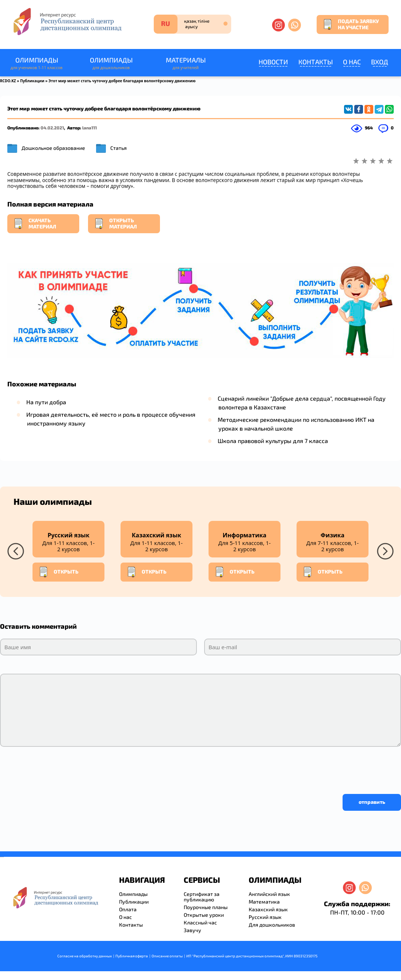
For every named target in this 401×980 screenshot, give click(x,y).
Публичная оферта (132, 956)
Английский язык (269, 894)
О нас (352, 62)
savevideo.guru (1, 857)
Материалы (186, 63)
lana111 (89, 128)
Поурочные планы (206, 907)
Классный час (200, 922)
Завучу (192, 930)
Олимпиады (37, 63)
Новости (273, 62)
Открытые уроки (204, 915)
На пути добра (46, 402)
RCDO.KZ (8, 81)
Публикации (32, 81)
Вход (380, 62)
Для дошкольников (272, 925)
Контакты (316, 62)
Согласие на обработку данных (85, 956)
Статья (119, 148)
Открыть (58, 572)
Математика (264, 902)
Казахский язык (268, 909)
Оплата (128, 909)
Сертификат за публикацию (202, 897)
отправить (372, 802)
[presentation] (56, 768)
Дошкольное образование (53, 148)
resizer (3, 857)
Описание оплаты (167, 956)
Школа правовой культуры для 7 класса (273, 441)
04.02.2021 (52, 128)
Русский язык (265, 917)
